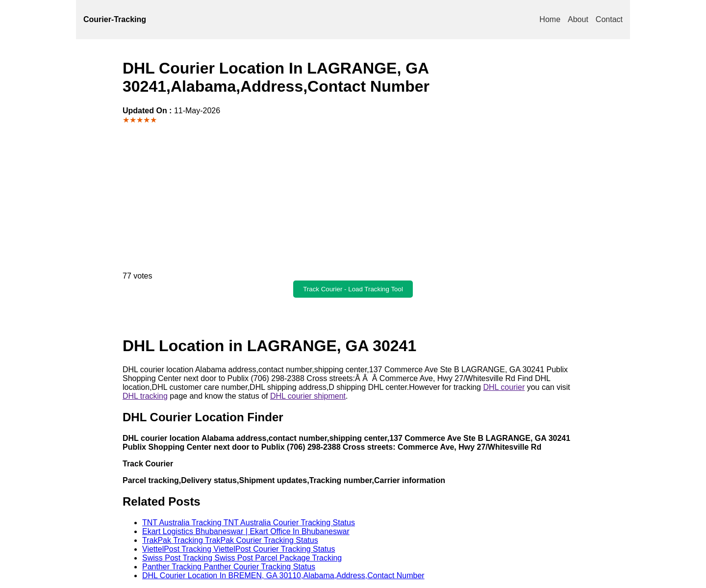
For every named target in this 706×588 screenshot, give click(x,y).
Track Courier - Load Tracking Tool (353, 289)
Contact (609, 19)
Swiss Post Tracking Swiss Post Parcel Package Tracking (242, 558)
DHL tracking (145, 396)
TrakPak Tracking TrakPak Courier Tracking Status (230, 540)
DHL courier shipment (308, 396)
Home (550, 19)
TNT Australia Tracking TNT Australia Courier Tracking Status (249, 523)
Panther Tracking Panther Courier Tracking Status (229, 567)
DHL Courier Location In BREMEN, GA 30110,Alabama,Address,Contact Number (283, 575)
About (578, 19)
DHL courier (504, 387)
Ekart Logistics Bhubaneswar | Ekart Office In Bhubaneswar (246, 531)
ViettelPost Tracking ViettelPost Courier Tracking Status (239, 549)
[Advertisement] (353, 198)
